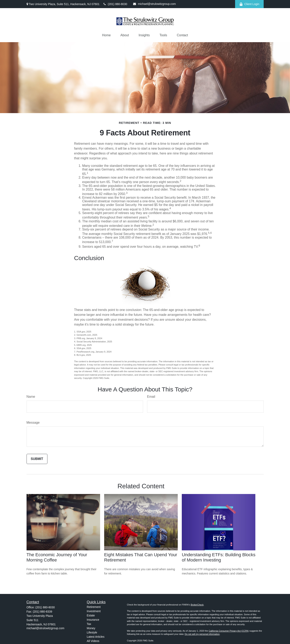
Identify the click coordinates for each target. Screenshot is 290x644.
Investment (94, 611)
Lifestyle (92, 632)
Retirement (94, 607)
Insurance (93, 620)
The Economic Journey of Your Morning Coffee (57, 557)
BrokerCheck (197, 605)
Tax (89, 624)
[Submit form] (37, 459)
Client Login (249, 4)
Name (31, 397)
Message (33, 423)
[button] (106, 35)
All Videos (93, 641)
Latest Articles (96, 637)
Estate (91, 615)
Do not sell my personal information (202, 634)
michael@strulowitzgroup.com (155, 4)
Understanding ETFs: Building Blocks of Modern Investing (219, 557)
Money (91, 628)
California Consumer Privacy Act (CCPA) (229, 631)
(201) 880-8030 (115, 4)
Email (151, 397)
